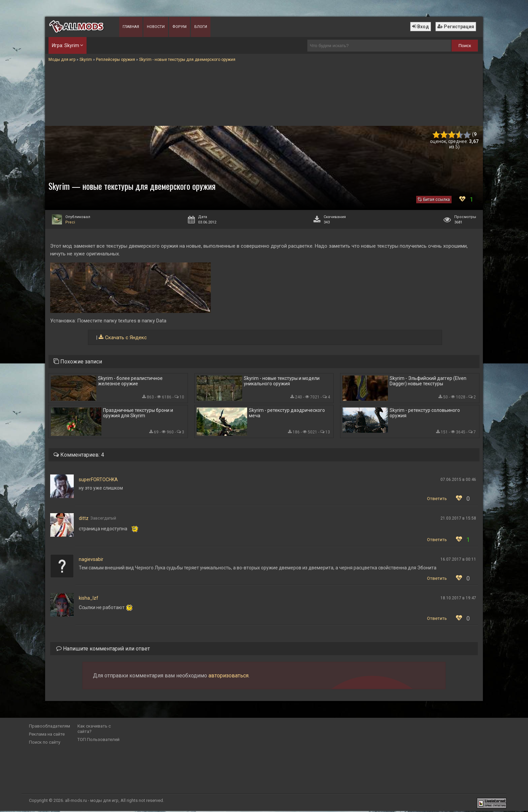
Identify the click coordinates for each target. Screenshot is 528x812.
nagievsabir (91, 560)
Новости (156, 27)
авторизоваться (228, 677)
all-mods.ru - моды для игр (92, 801)
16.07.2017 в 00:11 (458, 560)
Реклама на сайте (47, 735)
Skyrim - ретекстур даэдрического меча (287, 414)
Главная (131, 27)
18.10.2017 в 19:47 (458, 599)
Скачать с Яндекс (126, 338)
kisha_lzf (89, 599)
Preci (70, 222)
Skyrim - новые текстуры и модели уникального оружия (282, 381)
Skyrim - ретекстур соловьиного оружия (425, 414)
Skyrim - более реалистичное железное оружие (130, 381)
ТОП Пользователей (98, 740)
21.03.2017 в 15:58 (458, 519)
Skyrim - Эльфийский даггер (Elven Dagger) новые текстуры (428, 381)
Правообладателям (49, 727)
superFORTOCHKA (98, 481)
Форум (179, 27)
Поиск (465, 46)
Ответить (437, 500)
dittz (84, 519)
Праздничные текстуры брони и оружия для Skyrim (138, 414)
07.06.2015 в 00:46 (458, 481)
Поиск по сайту (45, 743)
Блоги (201, 27)
